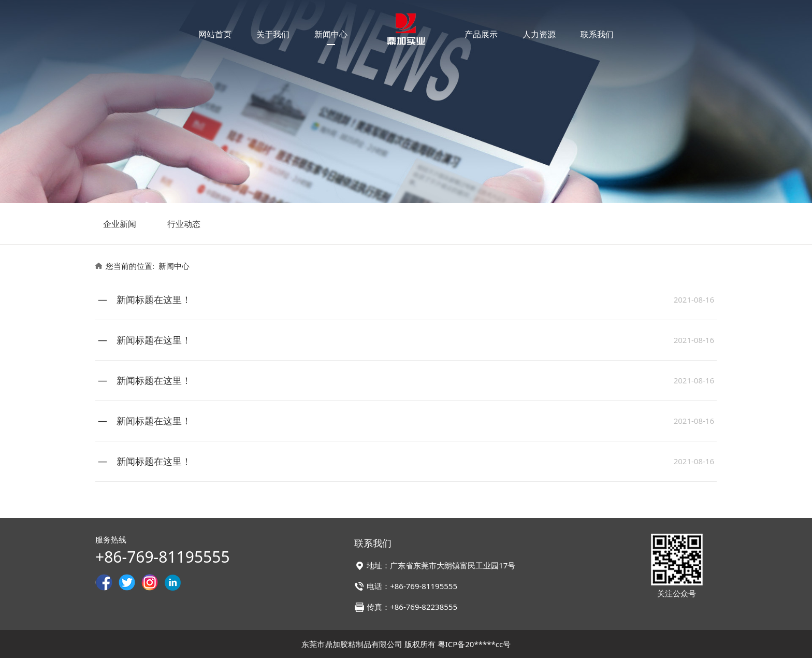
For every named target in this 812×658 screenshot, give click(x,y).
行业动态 (184, 224)
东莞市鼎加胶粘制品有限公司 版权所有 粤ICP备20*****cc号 (406, 644)
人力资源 (539, 34)
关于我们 (273, 34)
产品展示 (481, 34)
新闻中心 (331, 34)
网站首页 (215, 34)
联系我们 (597, 34)
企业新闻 (120, 224)
